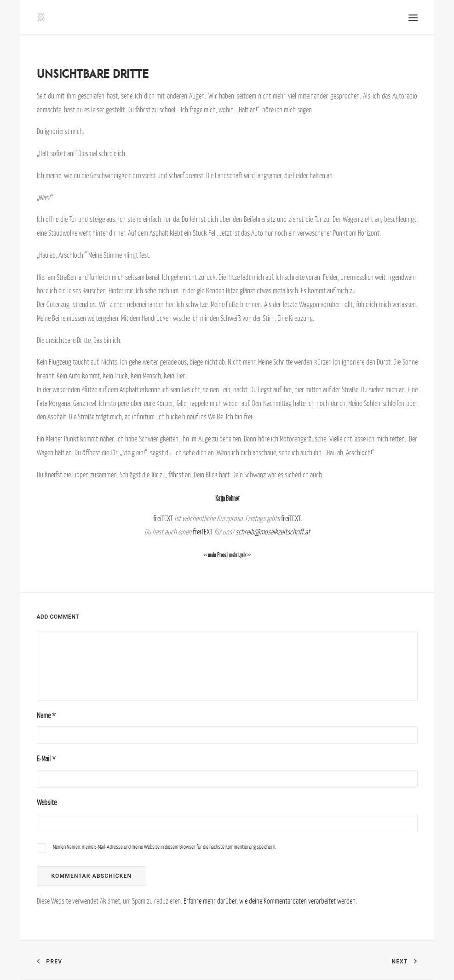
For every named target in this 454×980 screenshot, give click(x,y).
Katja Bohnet (227, 498)
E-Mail (46, 759)
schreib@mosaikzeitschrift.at (273, 532)
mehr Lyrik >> (240, 555)
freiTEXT (163, 518)
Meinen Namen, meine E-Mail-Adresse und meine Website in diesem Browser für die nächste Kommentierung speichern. (164, 847)
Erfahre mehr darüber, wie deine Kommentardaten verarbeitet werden (270, 901)
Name (46, 715)
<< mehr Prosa (215, 555)
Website (47, 802)
